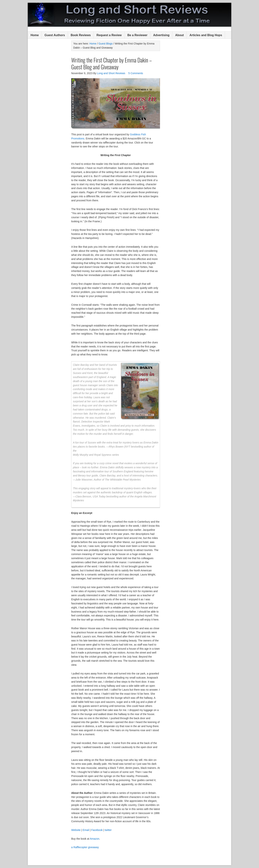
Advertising (161, 35)
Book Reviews (81, 35)
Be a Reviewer (138, 35)
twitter (108, 830)
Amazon (94, 839)
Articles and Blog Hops (206, 35)
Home (35, 35)
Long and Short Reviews (129, 15)
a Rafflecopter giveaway (85, 847)
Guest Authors (55, 35)
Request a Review (109, 35)
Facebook (97, 830)
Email (86, 830)
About (179, 35)
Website (76, 830)
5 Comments (136, 73)
